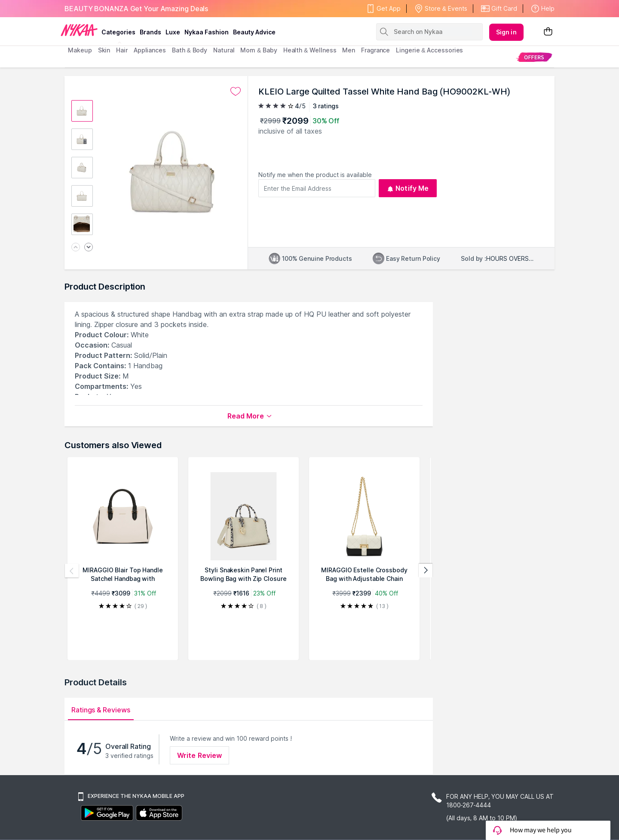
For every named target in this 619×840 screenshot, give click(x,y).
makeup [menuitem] (80, 50)
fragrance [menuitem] (375, 50)
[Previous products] (72, 571)
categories (118, 32)
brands (150, 32)
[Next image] (89, 248)
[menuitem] (534, 57)
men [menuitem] (349, 50)
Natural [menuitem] (224, 50)
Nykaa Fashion (207, 32)
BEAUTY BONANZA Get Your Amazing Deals (136, 9)
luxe (173, 32)
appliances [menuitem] (150, 50)
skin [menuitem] (104, 50)
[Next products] (426, 571)
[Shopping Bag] (548, 32)
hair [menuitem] (122, 50)
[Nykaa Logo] (79, 30)
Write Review (199, 755)
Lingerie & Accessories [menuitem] (429, 50)
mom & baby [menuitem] (259, 50)
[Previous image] (76, 248)
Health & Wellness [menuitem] (310, 50)
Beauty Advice (254, 32)
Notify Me (408, 188)
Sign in (506, 32)
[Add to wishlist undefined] (236, 92)
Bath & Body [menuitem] (190, 50)
